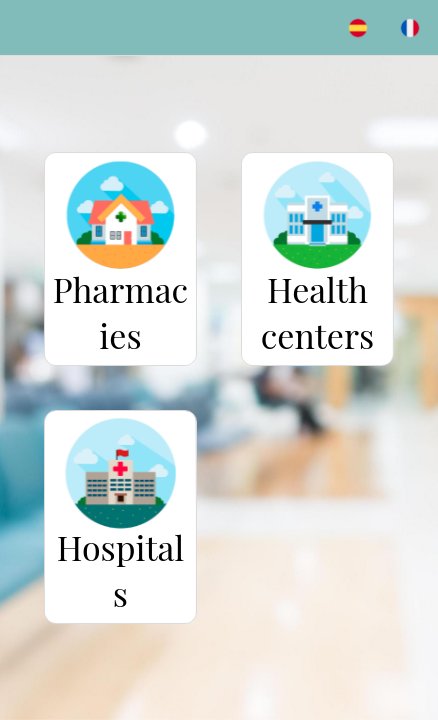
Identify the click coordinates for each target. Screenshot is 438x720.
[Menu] (28, 28)
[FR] (410, 28)
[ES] (358, 28)
